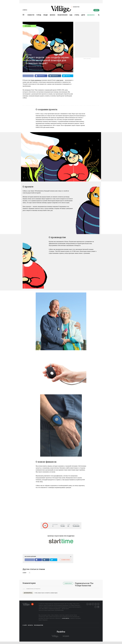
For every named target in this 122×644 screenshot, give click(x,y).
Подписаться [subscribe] (68, 583)
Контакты (30, 625)
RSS (99, 604)
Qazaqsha (91, 15)
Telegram (97, 604)
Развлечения (63, 15)
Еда (71, 15)
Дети (83, 15)
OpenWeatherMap (59, 610)
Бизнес (53, 15)
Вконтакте (89, 604)
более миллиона (36, 80)
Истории (29, 55)
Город (39, 15)
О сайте (25, 625)
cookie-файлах (66, 618)
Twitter (91, 604)
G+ (94, 604)
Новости (31, 15)
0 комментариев (65, 560)
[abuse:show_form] (71, 557)
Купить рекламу (87, 59)
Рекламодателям (39, 625)
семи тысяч (60, 80)
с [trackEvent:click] (30, 573)
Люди (45, 15)
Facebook (97, 607)
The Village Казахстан (33, 69)
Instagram (99, 607)
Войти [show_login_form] (96, 10)
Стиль (77, 15)
